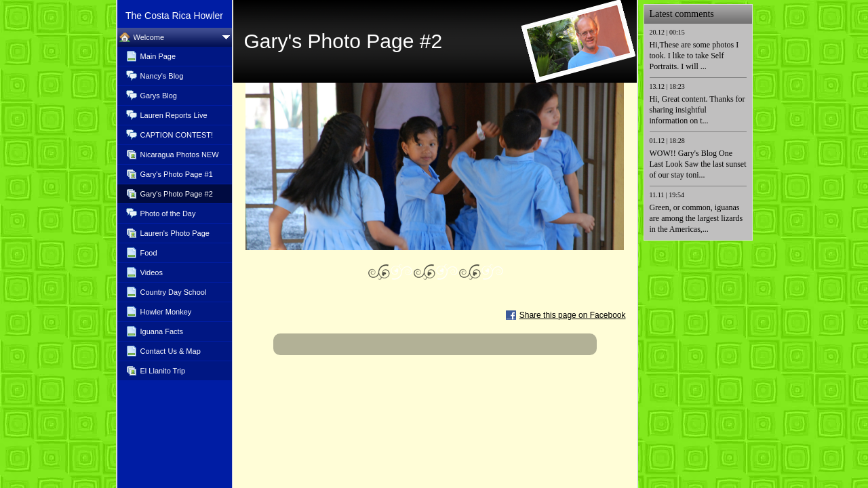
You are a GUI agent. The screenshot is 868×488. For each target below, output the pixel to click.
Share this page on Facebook (573, 315)
